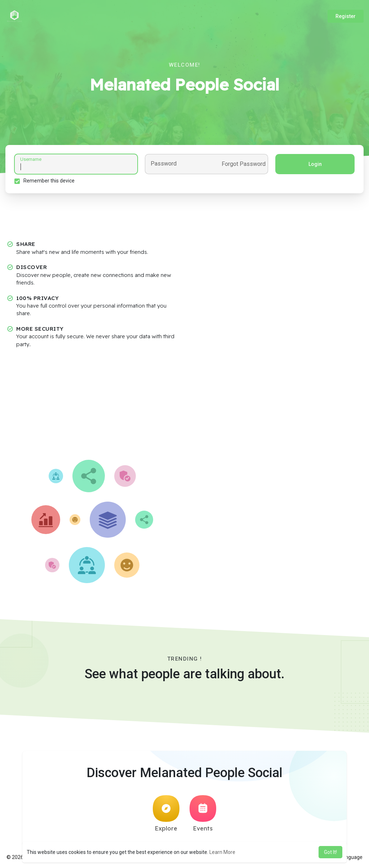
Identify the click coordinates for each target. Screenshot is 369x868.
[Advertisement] (184, 406)
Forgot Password (244, 164)
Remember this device (49, 181)
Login (315, 164)
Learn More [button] (222, 852)
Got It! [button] (330, 852)
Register (346, 16)
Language (348, 857)
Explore (166, 814)
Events (203, 814)
